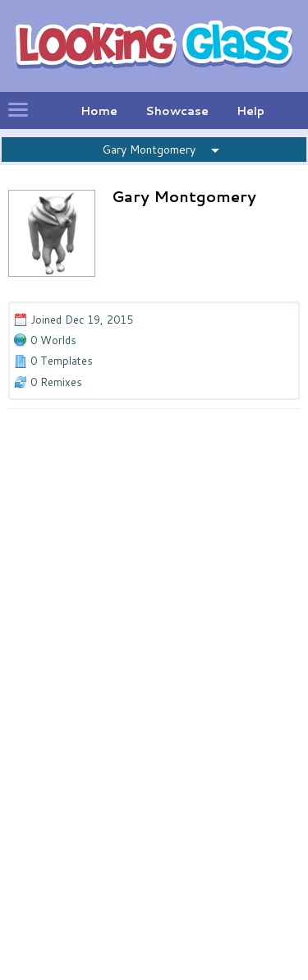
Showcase (177, 111)
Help (251, 111)
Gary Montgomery (149, 150)
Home (99, 111)
